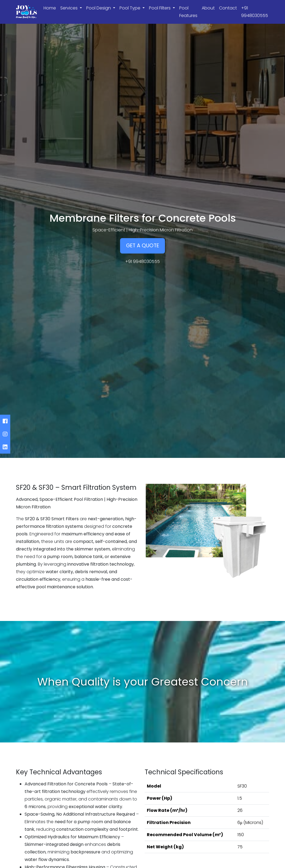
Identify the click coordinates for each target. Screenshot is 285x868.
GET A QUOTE (142, 246)
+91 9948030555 (255, 12)
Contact (228, 8)
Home (50, 8)
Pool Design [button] (99, 8)
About (208, 8)
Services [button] (69, 8)
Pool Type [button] (130, 8)
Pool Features (188, 12)
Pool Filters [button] (160, 8)
